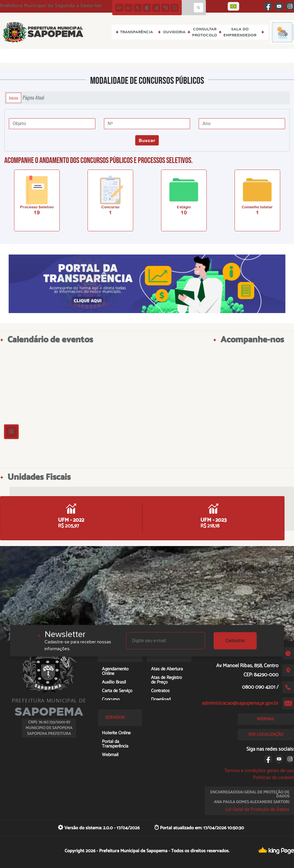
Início (13, 98)
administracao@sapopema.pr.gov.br (240, 703)
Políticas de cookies (274, 777)
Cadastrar (235, 641)
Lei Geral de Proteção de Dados (257, 809)
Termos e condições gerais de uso (259, 771)
